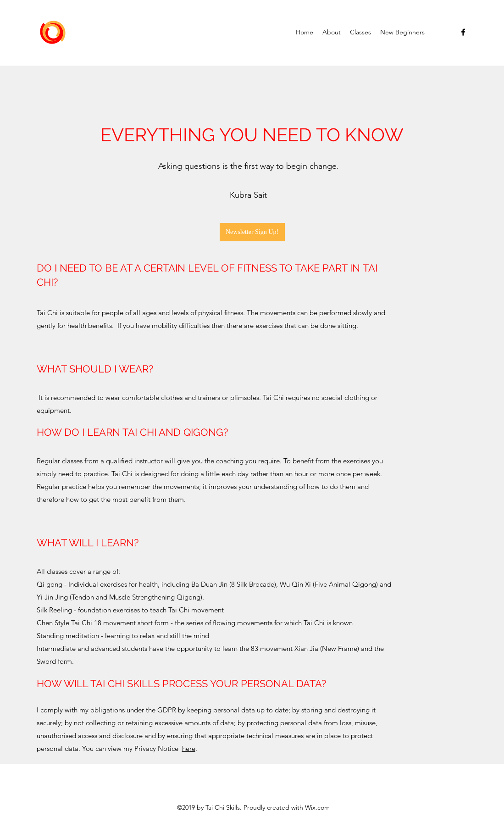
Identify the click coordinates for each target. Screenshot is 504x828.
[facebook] (463, 32)
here (189, 748)
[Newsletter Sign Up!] (252, 232)
